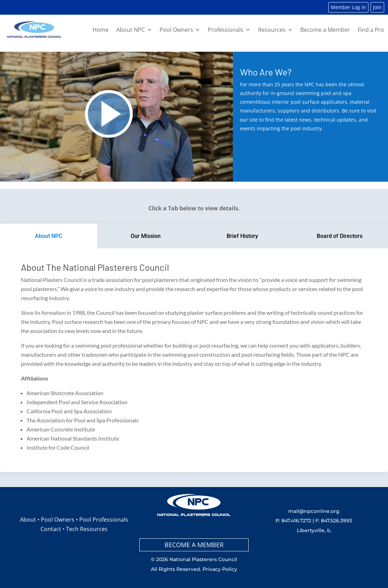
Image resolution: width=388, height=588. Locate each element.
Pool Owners (176, 30)
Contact (51, 529)
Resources (272, 30)
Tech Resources (87, 529)
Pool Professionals (104, 520)
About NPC (131, 30)
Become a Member (325, 30)
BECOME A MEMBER (194, 545)
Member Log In (348, 7)
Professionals (226, 30)
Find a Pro (371, 30)
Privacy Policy (220, 569)
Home (101, 30)
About (28, 520)
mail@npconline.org (314, 511)
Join (377, 7)
